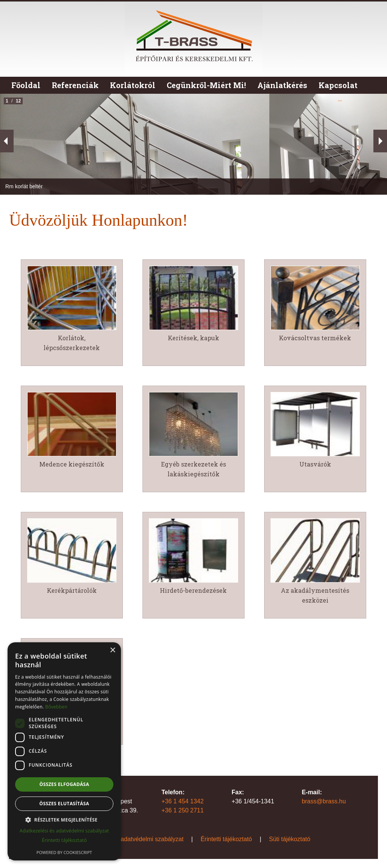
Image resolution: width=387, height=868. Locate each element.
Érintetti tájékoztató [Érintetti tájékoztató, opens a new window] (64, 840)
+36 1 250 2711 (183, 810)
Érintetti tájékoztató (226, 839)
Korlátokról (133, 85)
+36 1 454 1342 (183, 801)
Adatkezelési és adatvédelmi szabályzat (130, 839)
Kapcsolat (338, 85)
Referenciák (75, 85)
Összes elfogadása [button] (64, 784)
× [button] (112, 650)
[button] (64, 820)
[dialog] (64, 751)
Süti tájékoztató (290, 839)
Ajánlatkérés (282, 85)
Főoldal (26, 85)
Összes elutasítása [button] (64, 804)
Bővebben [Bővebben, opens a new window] (56, 707)
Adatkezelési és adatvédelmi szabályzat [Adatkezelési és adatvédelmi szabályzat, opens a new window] (64, 831)
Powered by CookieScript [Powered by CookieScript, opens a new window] (64, 852)
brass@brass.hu (324, 801)
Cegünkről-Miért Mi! (206, 85)
